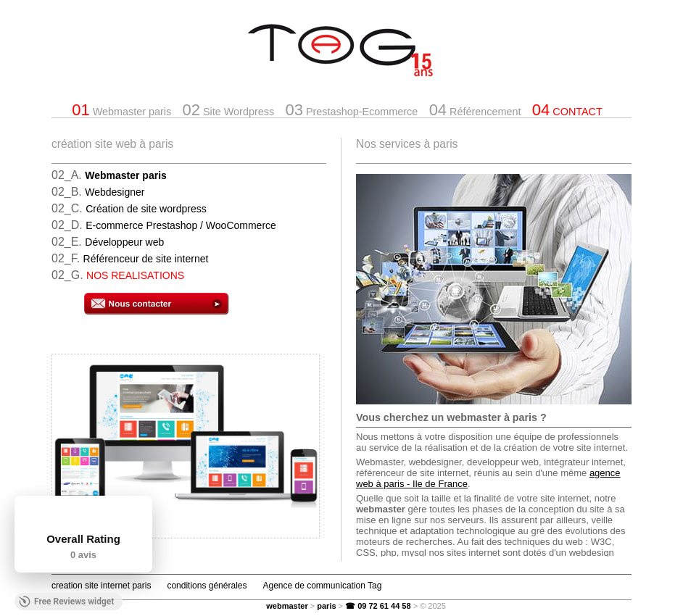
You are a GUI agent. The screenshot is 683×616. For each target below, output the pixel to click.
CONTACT (567, 110)
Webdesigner (115, 192)
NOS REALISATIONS (135, 275)
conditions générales (207, 586)
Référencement (475, 110)
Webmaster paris (121, 110)
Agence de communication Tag (322, 586)
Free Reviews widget (66, 602)
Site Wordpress (229, 110)
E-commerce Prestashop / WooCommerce (181, 225)
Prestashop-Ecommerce (351, 110)
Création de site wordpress (146, 209)
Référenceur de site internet (146, 259)
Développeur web (124, 242)
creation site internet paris (101, 586)
